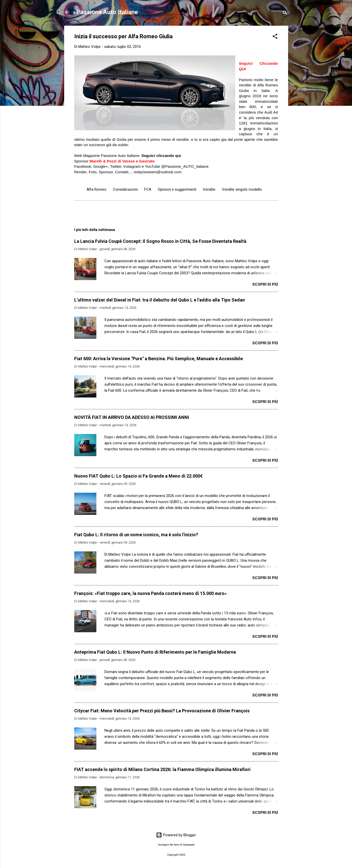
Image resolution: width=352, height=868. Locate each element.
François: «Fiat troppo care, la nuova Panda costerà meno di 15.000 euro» (150, 593)
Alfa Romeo (96, 189)
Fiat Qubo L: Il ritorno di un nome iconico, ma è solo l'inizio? (136, 535)
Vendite (209, 189)
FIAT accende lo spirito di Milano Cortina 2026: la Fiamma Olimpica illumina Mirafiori (162, 769)
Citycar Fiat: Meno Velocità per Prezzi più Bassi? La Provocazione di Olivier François (162, 711)
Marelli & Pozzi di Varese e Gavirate (122, 161)
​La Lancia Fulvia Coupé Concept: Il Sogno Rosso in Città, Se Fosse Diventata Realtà (160, 241)
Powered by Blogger (176, 835)
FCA (148, 189)
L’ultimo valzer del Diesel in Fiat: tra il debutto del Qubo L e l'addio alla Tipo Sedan (160, 300)
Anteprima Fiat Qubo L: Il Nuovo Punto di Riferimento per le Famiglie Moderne (155, 652)
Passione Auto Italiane (107, 12)
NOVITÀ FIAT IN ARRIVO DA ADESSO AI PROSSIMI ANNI (132, 417)
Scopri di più (265, 284)
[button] (275, 37)
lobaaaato (189, 845)
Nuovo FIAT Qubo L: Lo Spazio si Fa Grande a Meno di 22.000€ (139, 476)
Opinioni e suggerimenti (177, 189)
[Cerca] (285, 14)
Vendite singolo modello (242, 189)
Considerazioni (125, 189)
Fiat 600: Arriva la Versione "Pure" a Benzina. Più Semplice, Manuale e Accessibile (159, 359)
